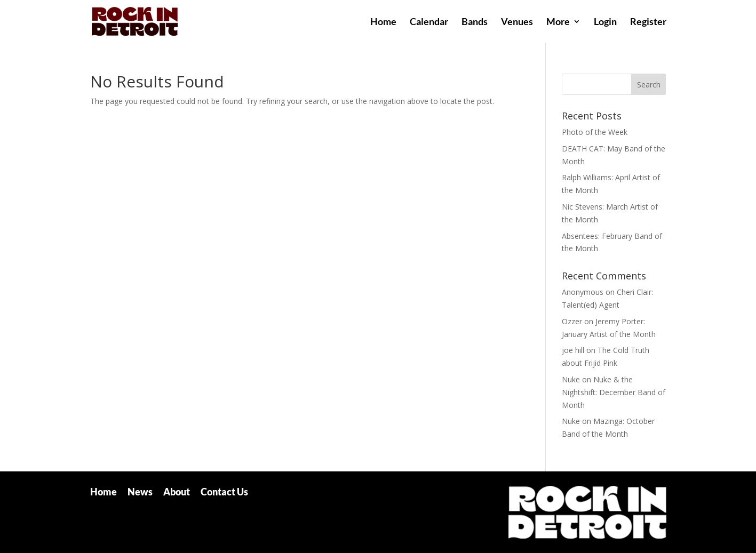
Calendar (429, 22)
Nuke (571, 379)
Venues (517, 22)
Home (383, 22)
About (177, 492)
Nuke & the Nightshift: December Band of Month (614, 392)
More (558, 22)
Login (605, 22)
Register (648, 22)
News (140, 492)
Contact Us (224, 492)
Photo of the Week (595, 132)
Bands (475, 22)
